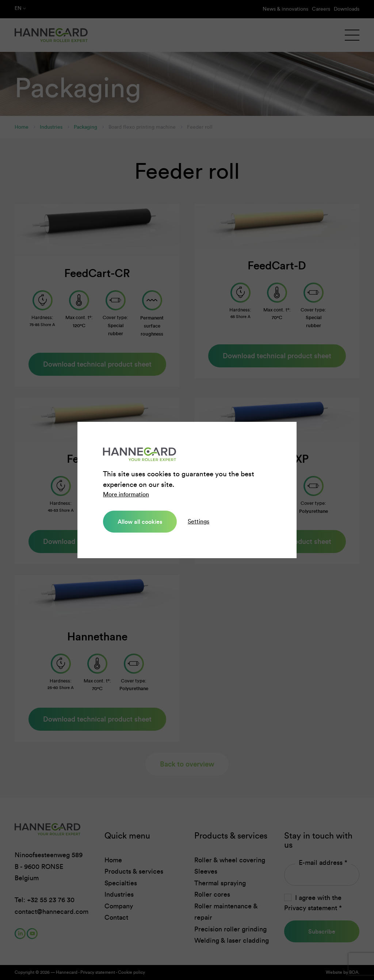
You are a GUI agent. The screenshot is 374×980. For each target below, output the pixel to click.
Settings (199, 521)
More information (126, 494)
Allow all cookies (140, 522)
